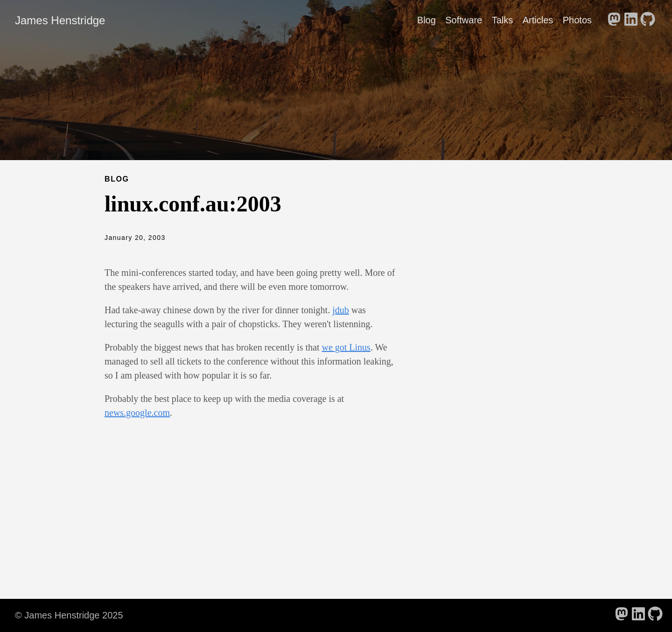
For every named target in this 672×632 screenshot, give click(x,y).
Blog (427, 20)
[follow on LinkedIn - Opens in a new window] (631, 20)
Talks (503, 20)
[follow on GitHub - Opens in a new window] (648, 20)
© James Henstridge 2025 (69, 615)
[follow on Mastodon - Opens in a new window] (614, 20)
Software (464, 20)
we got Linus (346, 347)
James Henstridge (60, 20)
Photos (577, 20)
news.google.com (137, 413)
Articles (538, 20)
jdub (341, 310)
